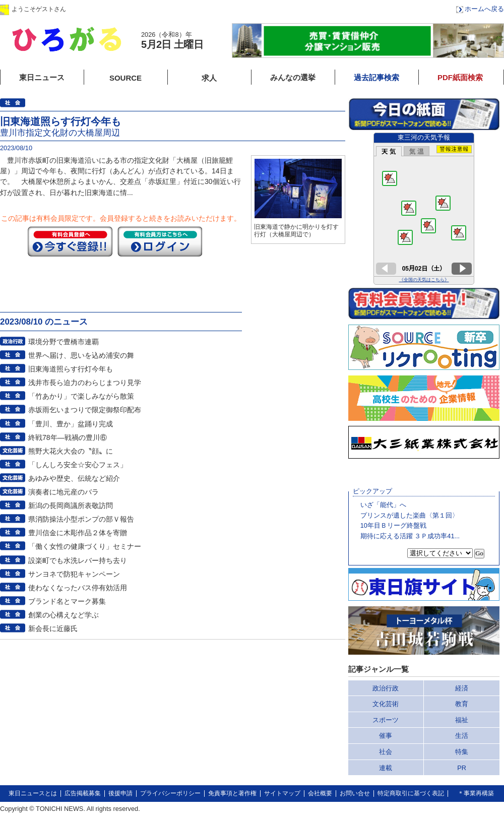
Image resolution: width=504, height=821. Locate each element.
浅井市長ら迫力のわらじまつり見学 (85, 383)
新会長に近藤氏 (53, 628)
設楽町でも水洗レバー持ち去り (78, 560)
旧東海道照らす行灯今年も (71, 369)
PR (462, 768)
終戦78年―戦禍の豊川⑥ (68, 437)
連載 (386, 768)
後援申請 (120, 793)
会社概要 (320, 793)
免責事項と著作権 (232, 793)
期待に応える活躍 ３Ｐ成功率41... (410, 536)
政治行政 (386, 688)
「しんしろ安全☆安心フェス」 (78, 465)
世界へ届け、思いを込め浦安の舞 (81, 355)
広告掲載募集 (83, 793)
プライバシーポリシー (170, 793)
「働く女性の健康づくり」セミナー (85, 546)
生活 (462, 736)
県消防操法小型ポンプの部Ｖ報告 (81, 519)
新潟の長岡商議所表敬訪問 (71, 506)
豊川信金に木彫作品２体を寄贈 (78, 533)
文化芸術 (386, 704)
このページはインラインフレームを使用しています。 (424, 209)
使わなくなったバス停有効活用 (78, 588)
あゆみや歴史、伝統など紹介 (74, 478)
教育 (462, 704)
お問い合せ (355, 793)
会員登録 (166, 9)
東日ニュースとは (33, 793)
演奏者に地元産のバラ (64, 492)
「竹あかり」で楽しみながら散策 (81, 396)
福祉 (462, 720)
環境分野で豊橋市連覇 (64, 342)
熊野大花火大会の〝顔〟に (71, 451)
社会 (386, 752)
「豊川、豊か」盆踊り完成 (71, 424)
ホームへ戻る (484, 9)
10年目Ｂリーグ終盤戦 (393, 525)
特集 (462, 752)
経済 (462, 688)
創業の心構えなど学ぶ (64, 615)
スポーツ (386, 720)
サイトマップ (282, 793)
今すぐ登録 (70, 241)
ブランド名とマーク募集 (67, 601)
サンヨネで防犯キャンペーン (74, 574)
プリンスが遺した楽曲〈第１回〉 (409, 515)
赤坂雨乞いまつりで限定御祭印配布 (85, 410)
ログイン (102, 9)
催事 (386, 736)
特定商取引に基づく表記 (411, 793)
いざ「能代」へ (383, 505)
